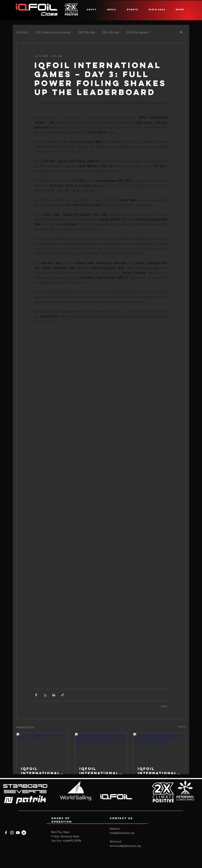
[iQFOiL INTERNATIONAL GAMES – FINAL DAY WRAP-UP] (43, 748)
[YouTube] (18, 833)
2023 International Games (53, 32)
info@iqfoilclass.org (122, 833)
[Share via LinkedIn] (54, 695)
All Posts (22, 32)
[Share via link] (63, 695)
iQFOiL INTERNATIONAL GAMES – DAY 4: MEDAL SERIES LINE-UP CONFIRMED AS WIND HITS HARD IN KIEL (100, 771)
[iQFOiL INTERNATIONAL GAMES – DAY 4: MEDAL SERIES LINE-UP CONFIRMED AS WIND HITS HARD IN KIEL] (101, 748)
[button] (91, 10)
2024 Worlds (111, 32)
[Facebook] (6, 833)
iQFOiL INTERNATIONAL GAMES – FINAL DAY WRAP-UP (41, 771)
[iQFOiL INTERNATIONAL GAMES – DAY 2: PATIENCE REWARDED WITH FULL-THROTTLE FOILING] (159, 748)
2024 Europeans (137, 32)
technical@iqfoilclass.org (125, 846)
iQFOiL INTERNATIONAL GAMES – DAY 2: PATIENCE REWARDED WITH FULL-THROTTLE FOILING (158, 771)
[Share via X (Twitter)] (45, 695)
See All (182, 726)
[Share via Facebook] (36, 695)
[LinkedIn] (24, 833)
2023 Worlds (87, 32)
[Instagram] (12, 833)
